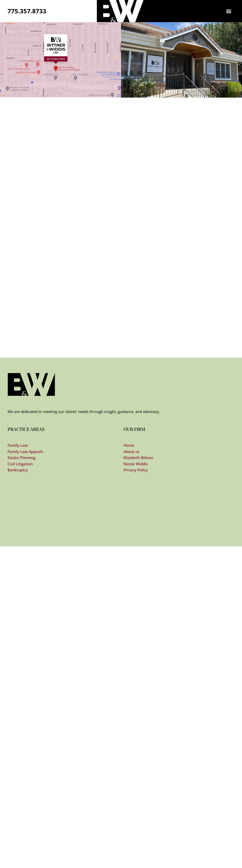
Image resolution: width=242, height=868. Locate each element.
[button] (229, 11)
